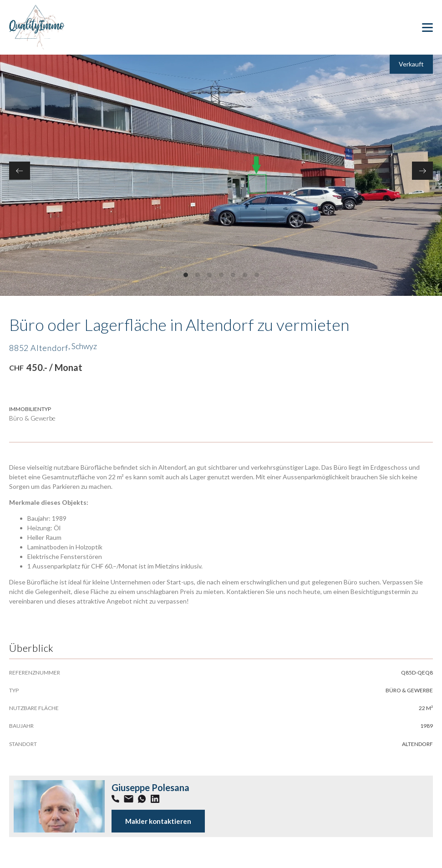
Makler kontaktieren (158, 821)
